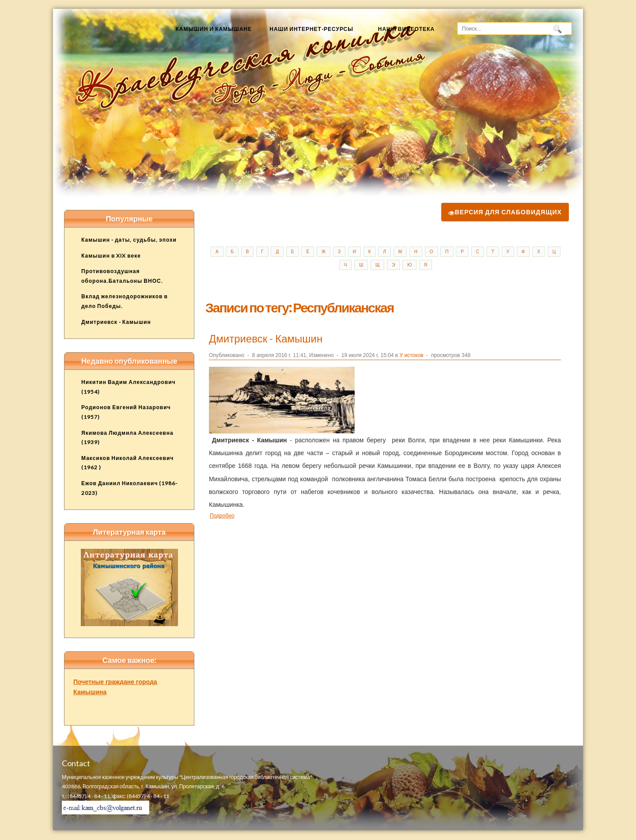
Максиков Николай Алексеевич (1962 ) (127, 463)
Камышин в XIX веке (111, 256)
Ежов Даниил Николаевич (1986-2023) (129, 488)
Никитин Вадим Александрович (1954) (129, 387)
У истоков (412, 355)
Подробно (222, 515)
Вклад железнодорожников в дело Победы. (125, 301)
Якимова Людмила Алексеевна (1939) (127, 438)
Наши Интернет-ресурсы (311, 29)
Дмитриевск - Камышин (266, 338)
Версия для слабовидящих (505, 212)
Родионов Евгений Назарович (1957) (126, 412)
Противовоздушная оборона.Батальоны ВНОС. (122, 276)
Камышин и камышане (214, 29)
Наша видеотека (407, 29)
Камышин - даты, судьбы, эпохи (129, 240)
